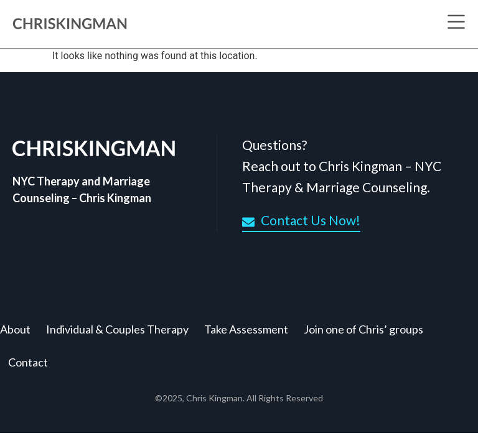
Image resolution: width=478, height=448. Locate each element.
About (15, 329)
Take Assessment (246, 329)
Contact (28, 362)
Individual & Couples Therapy (117, 329)
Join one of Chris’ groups (363, 329)
